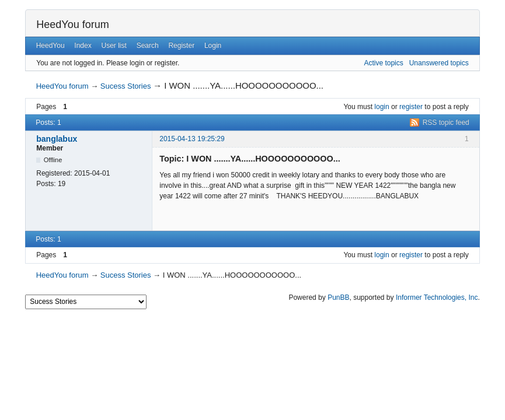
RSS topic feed (446, 123)
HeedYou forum (72, 24)
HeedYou (50, 45)
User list (114, 45)
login (382, 107)
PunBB (338, 297)
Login (213, 45)
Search (148, 45)
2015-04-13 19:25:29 (192, 139)
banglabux (57, 139)
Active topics (383, 63)
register (411, 107)
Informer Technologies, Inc (437, 297)
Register (181, 45)
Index (83, 45)
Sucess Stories (126, 86)
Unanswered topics (439, 63)
